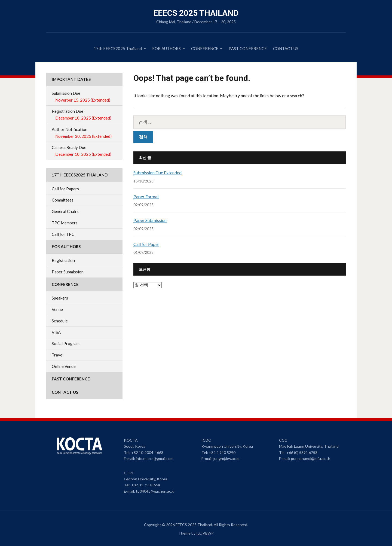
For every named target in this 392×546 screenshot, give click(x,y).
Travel (58, 355)
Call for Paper (146, 244)
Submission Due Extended (157, 173)
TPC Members (65, 223)
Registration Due (84, 115)
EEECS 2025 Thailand (196, 13)
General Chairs (65, 211)
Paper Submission (150, 220)
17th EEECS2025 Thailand (118, 48)
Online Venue (64, 366)
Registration (63, 260)
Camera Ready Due (84, 151)
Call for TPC (63, 234)
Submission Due (84, 97)
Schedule (60, 321)
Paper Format (146, 196)
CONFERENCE (205, 48)
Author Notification (84, 133)
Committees (63, 200)
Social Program (66, 343)
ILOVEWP (205, 533)
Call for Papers (65, 189)
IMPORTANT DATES (71, 79)
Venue (57, 309)
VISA (56, 332)
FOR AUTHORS (166, 48)
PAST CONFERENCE (248, 48)
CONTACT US (286, 48)
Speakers (60, 298)
